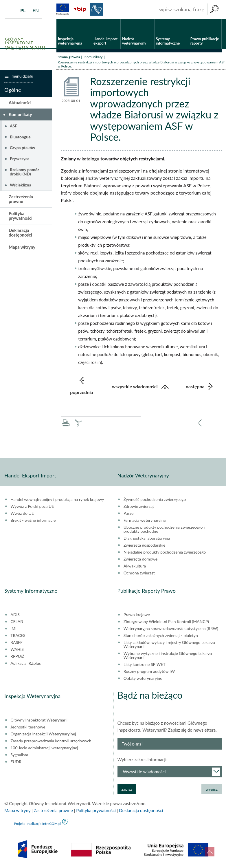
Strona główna (69, 57)
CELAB (17, 622)
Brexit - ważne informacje (33, 521)
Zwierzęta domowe (140, 559)
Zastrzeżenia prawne (21, 199)
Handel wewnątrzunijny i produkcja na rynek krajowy (57, 500)
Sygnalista (19, 755)
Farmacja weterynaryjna (145, 521)
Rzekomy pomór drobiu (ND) (24, 172)
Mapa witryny (22, 247)
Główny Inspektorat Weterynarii (39, 720)
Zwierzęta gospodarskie (145, 545)
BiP (80, 9)
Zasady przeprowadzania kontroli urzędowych (51, 741)
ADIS (15, 615)
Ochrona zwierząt (139, 573)
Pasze (129, 514)
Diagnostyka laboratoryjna (147, 539)
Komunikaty (94, 57)
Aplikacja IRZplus (26, 664)
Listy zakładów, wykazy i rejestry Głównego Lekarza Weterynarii (169, 645)
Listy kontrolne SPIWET (145, 665)
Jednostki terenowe (28, 727)
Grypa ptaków (23, 148)
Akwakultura (135, 566)
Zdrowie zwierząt (139, 507)
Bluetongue (20, 137)
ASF (13, 126)
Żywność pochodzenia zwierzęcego (155, 500)
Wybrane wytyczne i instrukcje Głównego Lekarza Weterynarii (168, 656)
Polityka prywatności (21, 216)
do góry (210, 852)
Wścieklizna (21, 185)
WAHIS (17, 650)
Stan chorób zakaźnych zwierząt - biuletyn (161, 636)
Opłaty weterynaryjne (143, 679)
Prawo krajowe (137, 615)
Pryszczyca (20, 159)
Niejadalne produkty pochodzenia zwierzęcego (165, 552)
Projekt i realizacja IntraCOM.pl (37, 824)
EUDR (16, 762)
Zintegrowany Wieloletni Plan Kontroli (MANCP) (166, 622)
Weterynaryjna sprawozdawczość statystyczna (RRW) (171, 629)
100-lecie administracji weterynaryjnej (44, 748)
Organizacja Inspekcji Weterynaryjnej (43, 734)
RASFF (16, 643)
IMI (13, 629)
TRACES (18, 636)
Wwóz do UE (22, 514)
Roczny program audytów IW (149, 672)
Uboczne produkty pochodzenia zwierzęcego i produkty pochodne (164, 530)
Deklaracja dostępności (20, 233)
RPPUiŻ (17, 657)
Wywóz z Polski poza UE (32, 507)
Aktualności (20, 103)
